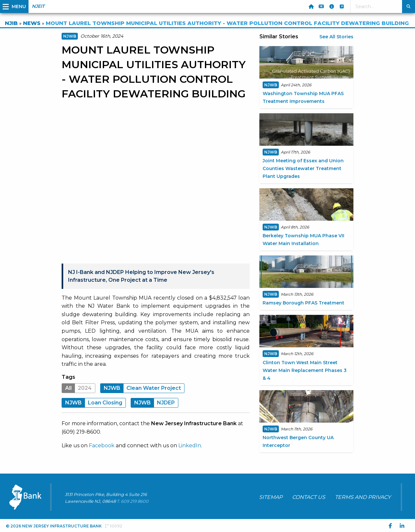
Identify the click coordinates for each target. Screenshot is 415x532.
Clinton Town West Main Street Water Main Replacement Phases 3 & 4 (305, 370)
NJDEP (153, 403)
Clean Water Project (141, 388)
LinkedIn (190, 445)
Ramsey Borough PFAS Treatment (303, 303)
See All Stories (336, 37)
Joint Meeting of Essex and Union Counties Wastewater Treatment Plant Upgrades (303, 168)
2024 (77, 388)
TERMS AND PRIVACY (363, 497)
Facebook (102, 445)
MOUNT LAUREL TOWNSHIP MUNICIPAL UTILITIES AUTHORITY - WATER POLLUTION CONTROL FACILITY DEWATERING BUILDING (227, 23)
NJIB (11, 23)
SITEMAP (271, 497)
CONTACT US (309, 497)
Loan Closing (92, 403)
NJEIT (38, 6)
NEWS (32, 23)
